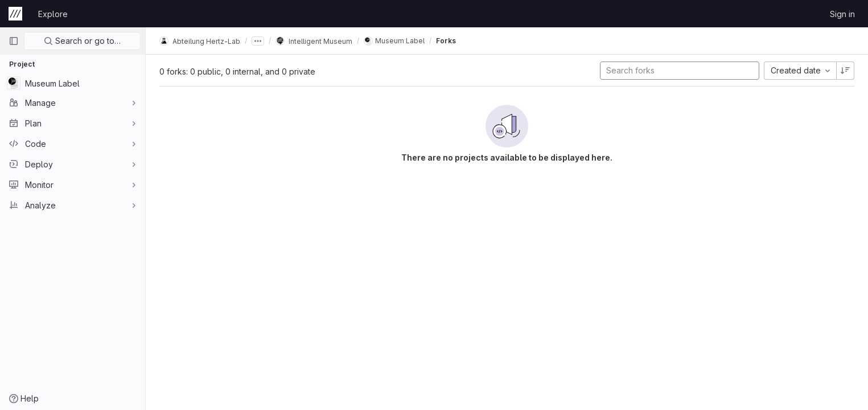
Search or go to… (82, 41)
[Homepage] (15, 14)
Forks (446, 41)
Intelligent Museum (314, 41)
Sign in (842, 14)
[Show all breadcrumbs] (258, 41)
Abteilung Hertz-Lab (200, 41)
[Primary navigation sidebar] (14, 41)
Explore (53, 14)
